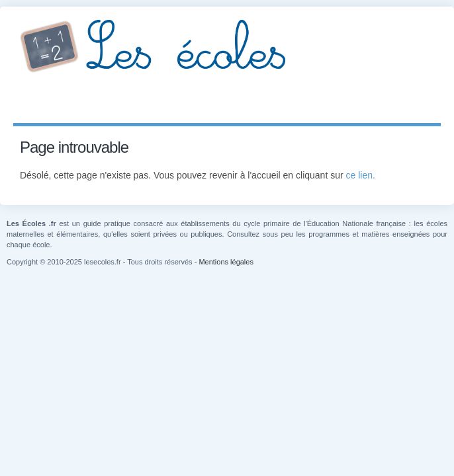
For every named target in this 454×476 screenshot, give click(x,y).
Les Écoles (227, 46)
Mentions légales (226, 262)
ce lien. (361, 175)
